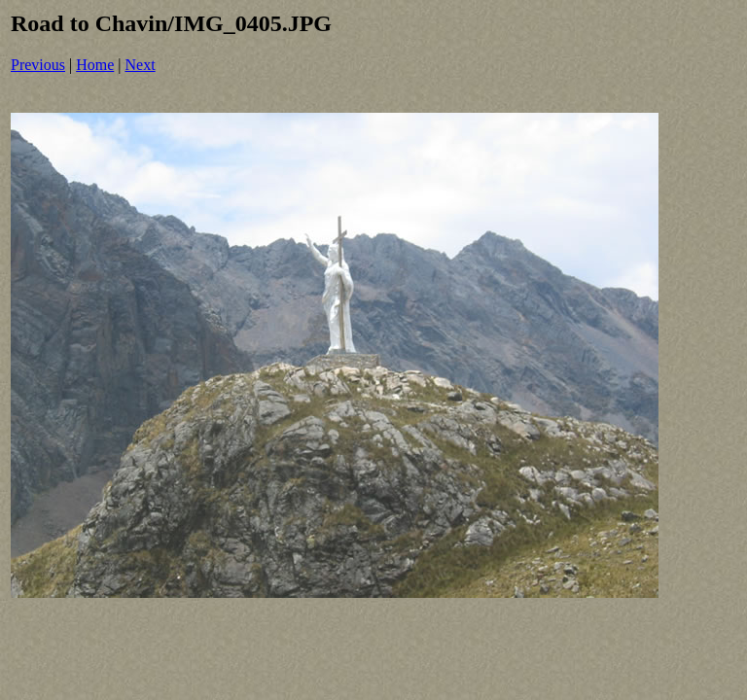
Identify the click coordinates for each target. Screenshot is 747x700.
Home (95, 65)
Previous (38, 65)
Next (141, 65)
